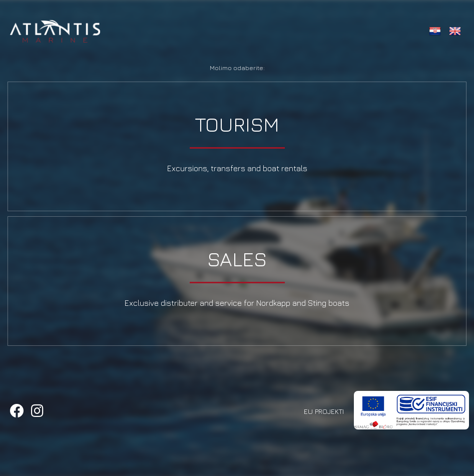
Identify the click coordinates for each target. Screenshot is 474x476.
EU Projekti (324, 411)
